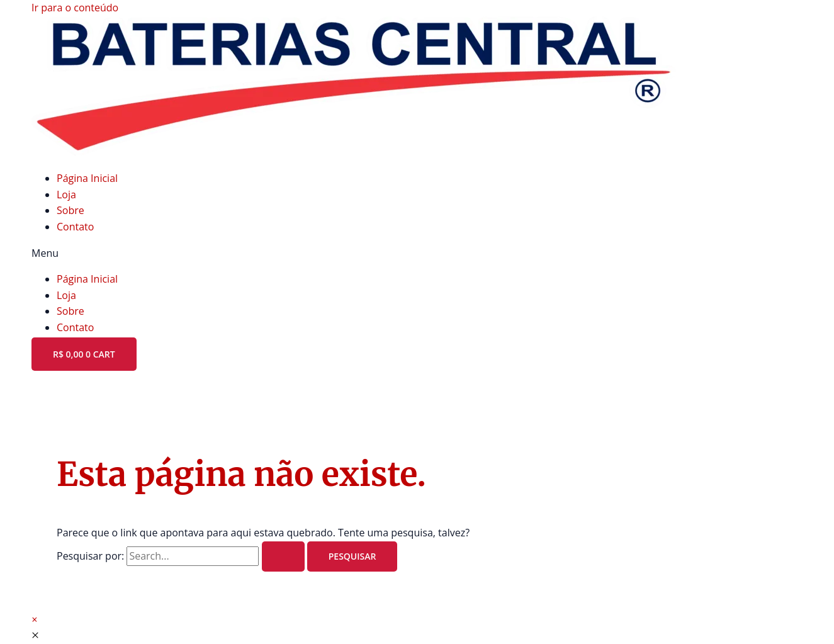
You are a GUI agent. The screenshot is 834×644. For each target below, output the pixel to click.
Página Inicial (87, 178)
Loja (66, 195)
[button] (417, 254)
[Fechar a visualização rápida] (35, 635)
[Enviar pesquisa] (283, 556)
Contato (75, 227)
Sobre (70, 210)
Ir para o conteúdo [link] (75, 8)
